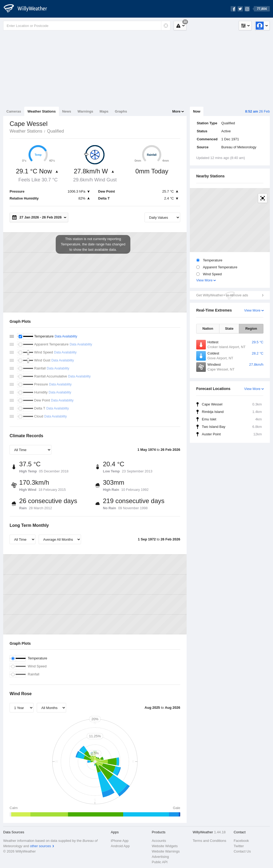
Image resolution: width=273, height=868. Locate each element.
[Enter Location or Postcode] (87, 26)
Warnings (85, 111)
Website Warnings (166, 851)
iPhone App (120, 841)
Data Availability (66, 336)
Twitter (239, 846)
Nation (208, 329)
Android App (120, 846)
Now (197, 111)
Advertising (160, 857)
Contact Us (242, 851)
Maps (104, 111)
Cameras (14, 111)
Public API (160, 862)
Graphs (121, 111)
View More (204, 280)
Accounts (159, 841)
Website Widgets (165, 846)
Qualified (55, 131)
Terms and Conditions (210, 841)
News (67, 111)
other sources (40, 846)
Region (251, 329)
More (176, 111)
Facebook (241, 841)
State (229, 329)
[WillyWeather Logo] (28, 9)
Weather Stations (42, 111)
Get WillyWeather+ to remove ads (222, 295)
